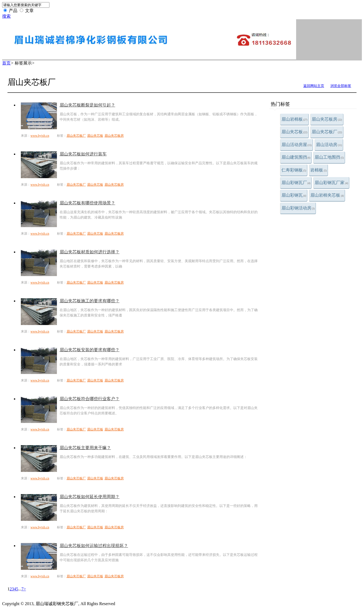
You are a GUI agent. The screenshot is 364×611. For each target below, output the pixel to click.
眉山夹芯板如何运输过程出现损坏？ (94, 546)
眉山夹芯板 (295, 132)
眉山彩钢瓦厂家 (331, 183)
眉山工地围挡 (329, 157)
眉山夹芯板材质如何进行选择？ (90, 252)
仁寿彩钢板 (294, 170)
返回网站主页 (314, 86)
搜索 (6, 16)
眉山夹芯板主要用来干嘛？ (85, 448)
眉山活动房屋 (297, 145)
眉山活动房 (329, 145)
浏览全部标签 (341, 86)
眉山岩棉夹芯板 (327, 195)
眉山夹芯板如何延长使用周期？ (90, 497)
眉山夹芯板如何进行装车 (83, 154)
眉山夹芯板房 (327, 119)
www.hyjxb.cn (40, 136)
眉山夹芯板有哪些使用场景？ (87, 203)
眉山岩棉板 (295, 119)
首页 (6, 63)
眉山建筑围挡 (296, 157)
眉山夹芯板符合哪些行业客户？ (90, 399)
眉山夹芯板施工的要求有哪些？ (90, 301)
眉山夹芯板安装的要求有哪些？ (90, 350)
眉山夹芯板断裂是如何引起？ (87, 105)
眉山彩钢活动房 (298, 208)
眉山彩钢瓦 (294, 195)
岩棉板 (318, 170)
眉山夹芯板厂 (327, 132)
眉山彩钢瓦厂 (296, 183)
